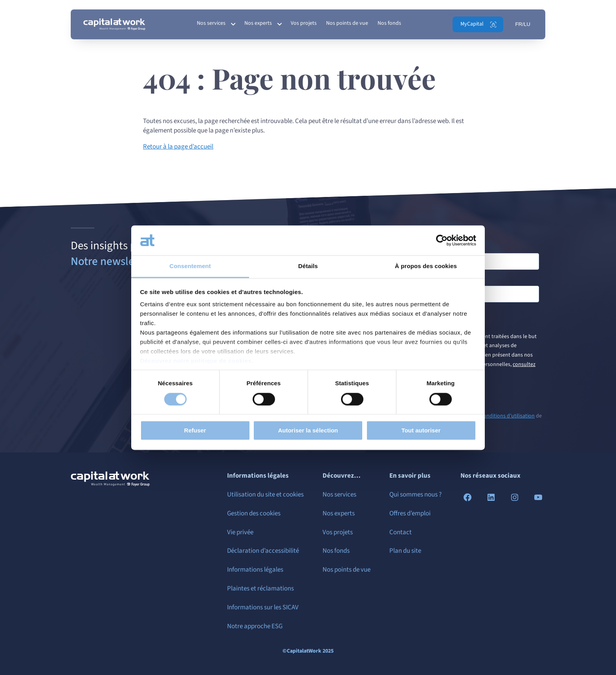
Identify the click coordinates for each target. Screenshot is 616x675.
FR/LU (523, 24)
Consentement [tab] (190, 266)
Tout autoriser (421, 431)
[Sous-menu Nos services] (233, 24)
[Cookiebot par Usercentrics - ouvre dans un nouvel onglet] (442, 240)
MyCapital (472, 24)
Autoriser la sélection (308, 431)
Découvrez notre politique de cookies (196, 361)
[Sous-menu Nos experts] (280, 24)
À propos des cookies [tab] (426, 266)
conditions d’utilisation (508, 416)
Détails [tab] (308, 266)
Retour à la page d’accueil (178, 147)
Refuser (195, 431)
